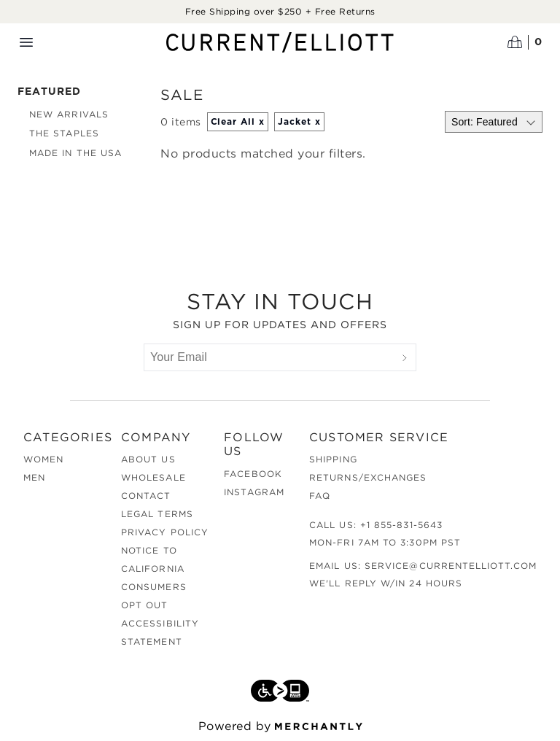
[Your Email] (269, 357)
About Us (148, 459)
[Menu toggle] (26, 42)
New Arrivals (69, 114)
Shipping (333, 459)
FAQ (320, 496)
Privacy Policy (165, 532)
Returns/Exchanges (368, 477)
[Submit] (405, 357)
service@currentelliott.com (451, 566)
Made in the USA (75, 153)
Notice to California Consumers (154, 569)
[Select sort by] (494, 122)
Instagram (254, 492)
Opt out (145, 605)
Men (34, 477)
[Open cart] (525, 42)
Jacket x (299, 122)
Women (43, 459)
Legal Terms (157, 514)
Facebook (253, 474)
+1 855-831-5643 (401, 525)
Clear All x (238, 122)
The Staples (64, 133)
